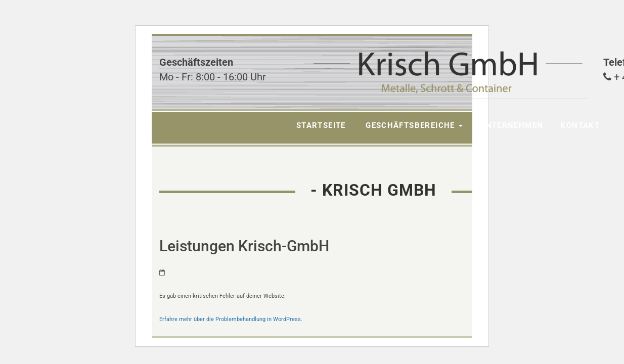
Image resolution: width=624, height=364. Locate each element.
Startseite (321, 125)
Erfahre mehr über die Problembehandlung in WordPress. (231, 319)
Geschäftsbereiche (413, 125)
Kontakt (580, 125)
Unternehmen (511, 125)
